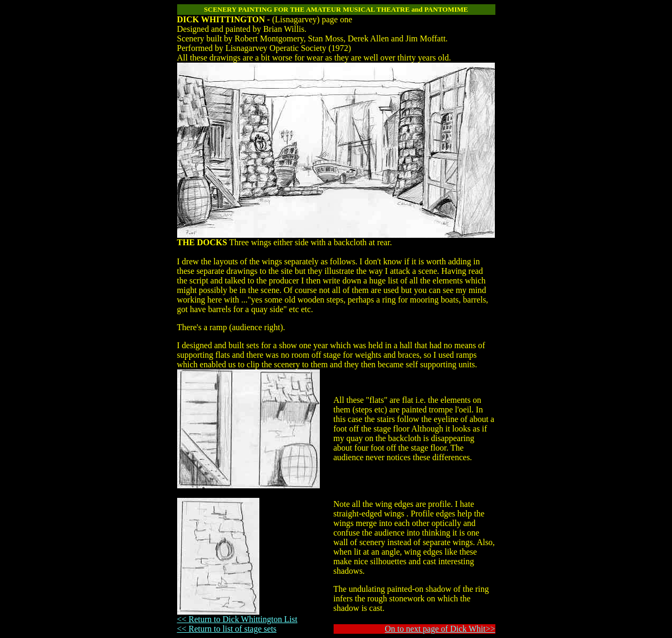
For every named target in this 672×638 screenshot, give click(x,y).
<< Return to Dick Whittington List (237, 619)
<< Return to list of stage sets (227, 629)
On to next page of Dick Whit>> (440, 629)
